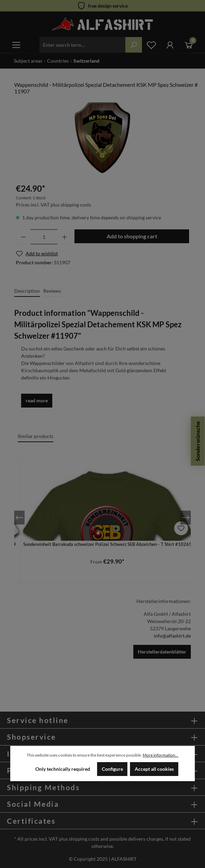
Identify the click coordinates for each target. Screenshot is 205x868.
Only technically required (63, 769)
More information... (161, 755)
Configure (112, 769)
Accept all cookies (154, 769)
